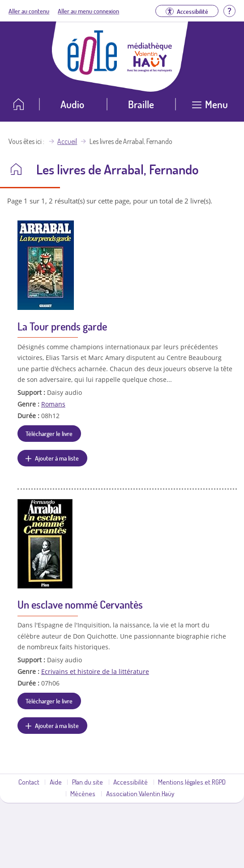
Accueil (67, 141)
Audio (72, 104)
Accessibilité (131, 782)
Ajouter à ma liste (57, 458)
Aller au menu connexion (88, 11)
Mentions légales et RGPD (192, 782)
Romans (53, 404)
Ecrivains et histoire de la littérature (95, 671)
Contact (29, 782)
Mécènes (83, 793)
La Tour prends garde (62, 326)
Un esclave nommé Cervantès (80, 604)
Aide (56, 782)
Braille (141, 104)
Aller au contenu (29, 11)
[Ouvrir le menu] (210, 108)
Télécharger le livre (49, 433)
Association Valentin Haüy (140, 793)
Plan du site (88, 782)
